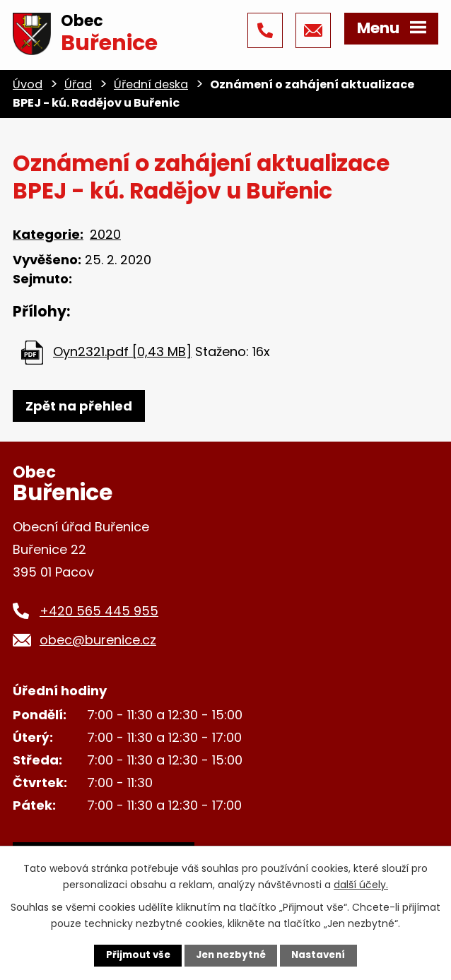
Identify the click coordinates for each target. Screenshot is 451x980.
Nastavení (322, 955)
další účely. (361, 884)
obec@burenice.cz (98, 640)
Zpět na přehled (79, 406)
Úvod (28, 84)
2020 (105, 234)
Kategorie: (48, 234)
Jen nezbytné (231, 955)
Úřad (78, 84)
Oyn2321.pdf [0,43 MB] (122, 352)
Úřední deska (151, 84)
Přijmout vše (135, 955)
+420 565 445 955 (99, 611)
